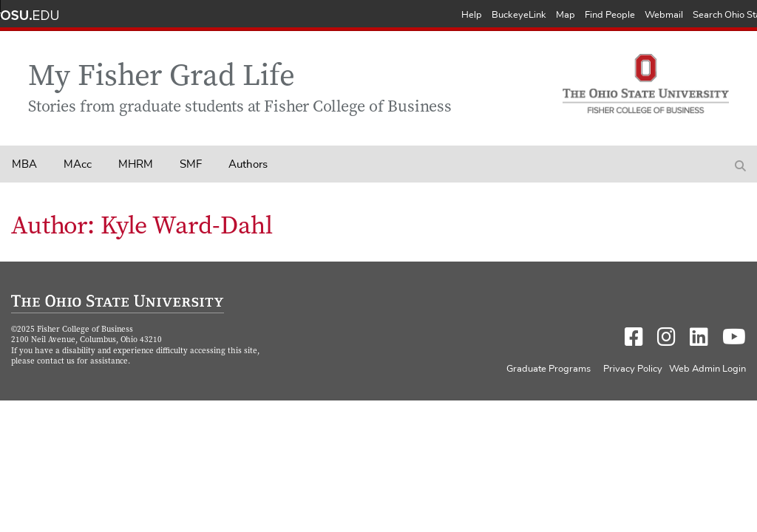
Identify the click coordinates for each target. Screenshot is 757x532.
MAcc (78, 164)
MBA (24, 164)
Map (566, 15)
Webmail (664, 15)
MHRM (136, 164)
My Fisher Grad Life (162, 78)
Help (472, 15)
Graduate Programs (549, 369)
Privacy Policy (633, 369)
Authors (248, 164)
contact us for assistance (82, 362)
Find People (610, 15)
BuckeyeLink (519, 15)
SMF (191, 164)
